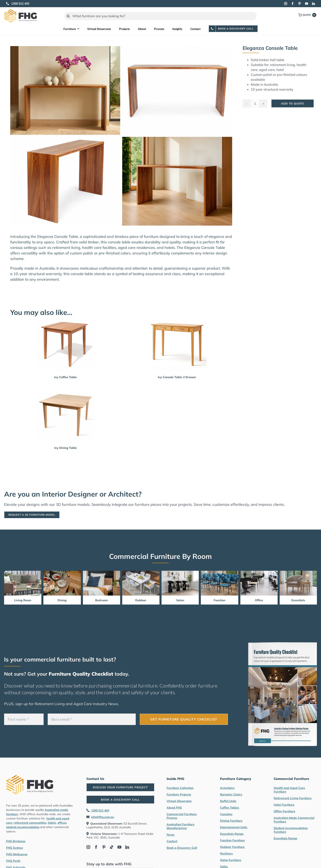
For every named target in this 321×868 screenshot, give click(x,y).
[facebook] (293, 4)
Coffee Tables (230, 808)
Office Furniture (284, 811)
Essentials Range (232, 834)
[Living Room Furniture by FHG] (23, 572)
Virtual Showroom (179, 801)
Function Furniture (232, 840)
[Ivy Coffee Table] (66, 344)
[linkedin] (313, 4)
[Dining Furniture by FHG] (62, 572)
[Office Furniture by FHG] (259, 572)
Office (259, 600)
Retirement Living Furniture (293, 798)
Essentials (298, 600)
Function (219, 600)
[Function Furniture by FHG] (219, 572)
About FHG (174, 808)
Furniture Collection (180, 788)
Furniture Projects (179, 794)
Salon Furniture (231, 860)
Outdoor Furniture (232, 847)
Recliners (226, 853)
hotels (52, 823)
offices (62, 823)
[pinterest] (300, 4)
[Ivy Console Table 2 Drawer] (177, 344)
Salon (180, 600)
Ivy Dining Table (66, 448)
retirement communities (30, 823)
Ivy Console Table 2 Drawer (177, 377)
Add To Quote (293, 103)
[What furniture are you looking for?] (161, 16)
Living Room (23, 600)
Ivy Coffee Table (66, 377)
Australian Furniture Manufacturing (181, 826)
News (171, 835)
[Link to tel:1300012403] (8, 3)
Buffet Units (228, 801)
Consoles (226, 814)
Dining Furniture (231, 821)
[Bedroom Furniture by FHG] (102, 572)
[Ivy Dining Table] (66, 415)
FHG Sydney (15, 848)
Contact (172, 841)
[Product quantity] (255, 103)
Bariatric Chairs (231, 794)
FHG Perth (13, 861)
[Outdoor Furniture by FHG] (141, 572)
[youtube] (306, 4)
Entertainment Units (234, 827)
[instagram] (286, 4)
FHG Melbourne (17, 854)
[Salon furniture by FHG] (180, 572)
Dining (62, 600)
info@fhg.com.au (103, 817)
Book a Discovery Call (182, 848)
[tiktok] (112, 847)
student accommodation (23, 827)
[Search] (68, 16)
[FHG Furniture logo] (20, 11)
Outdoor (141, 600)
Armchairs (227, 788)
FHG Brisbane (16, 841)
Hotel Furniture (284, 805)
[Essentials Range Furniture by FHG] (298, 572)
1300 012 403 (100, 810)
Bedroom (102, 600)
